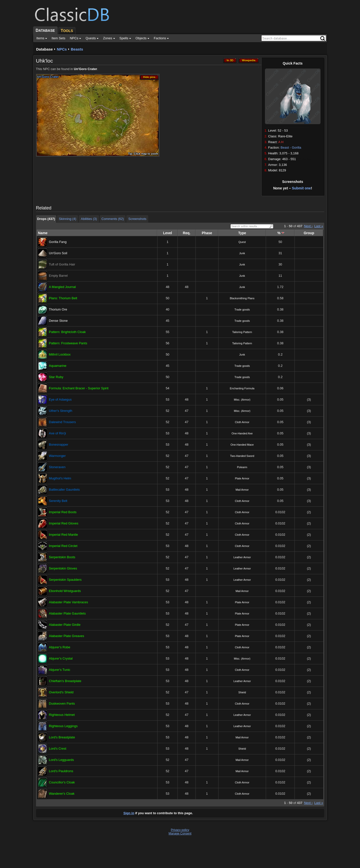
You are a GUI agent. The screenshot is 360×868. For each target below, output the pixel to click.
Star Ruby (56, 377)
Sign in (129, 813)
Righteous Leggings (63, 726)
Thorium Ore (58, 309)
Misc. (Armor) (242, 400)
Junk (242, 253)
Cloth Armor (242, 422)
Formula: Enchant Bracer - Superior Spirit (79, 388)
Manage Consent (180, 833)
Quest (242, 242)
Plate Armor (242, 478)
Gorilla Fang (58, 242)
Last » (319, 226)
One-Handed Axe (242, 433)
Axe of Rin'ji (57, 433)
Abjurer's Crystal (61, 658)
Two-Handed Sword (242, 456)
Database (45, 49)
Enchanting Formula (242, 388)
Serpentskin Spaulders (65, 580)
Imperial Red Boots (63, 512)
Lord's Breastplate (62, 737)
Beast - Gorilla (291, 148)
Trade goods (242, 310)
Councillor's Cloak (62, 782)
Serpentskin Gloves (63, 568)
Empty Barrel (58, 276)
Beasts (77, 49)
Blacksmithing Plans (242, 298)
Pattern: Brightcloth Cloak (67, 332)
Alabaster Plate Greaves (67, 636)
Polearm (242, 467)
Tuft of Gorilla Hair (62, 264)
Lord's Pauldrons (61, 771)
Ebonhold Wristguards (65, 591)
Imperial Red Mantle (63, 535)
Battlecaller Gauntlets (64, 490)
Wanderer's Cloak (62, 794)
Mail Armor (242, 490)
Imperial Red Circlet (63, 546)
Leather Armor (242, 557)
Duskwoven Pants (62, 703)
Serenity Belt (58, 501)
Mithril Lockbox (60, 354)
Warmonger (57, 456)
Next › (308, 226)
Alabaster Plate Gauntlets (67, 613)
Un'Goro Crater (85, 69)
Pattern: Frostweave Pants (68, 343)
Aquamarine (58, 366)
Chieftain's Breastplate (65, 681)
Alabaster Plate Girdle (65, 625)
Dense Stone (58, 321)
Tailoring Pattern (242, 332)
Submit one (301, 188)
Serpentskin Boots (62, 557)
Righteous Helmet (62, 715)
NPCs (62, 49)
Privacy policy (180, 830)
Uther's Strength (61, 411)
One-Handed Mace (242, 445)
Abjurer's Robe (60, 647)
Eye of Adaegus (60, 399)
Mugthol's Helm (60, 478)
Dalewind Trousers (62, 422)
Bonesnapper (59, 445)
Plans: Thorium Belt (63, 298)
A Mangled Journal (62, 287)
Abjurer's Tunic (60, 670)
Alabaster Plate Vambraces (69, 602)
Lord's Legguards (61, 760)
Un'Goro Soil (58, 253)
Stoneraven (57, 467)
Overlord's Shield (61, 692)
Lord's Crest (58, 749)
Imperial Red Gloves (64, 523)
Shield (242, 692)
